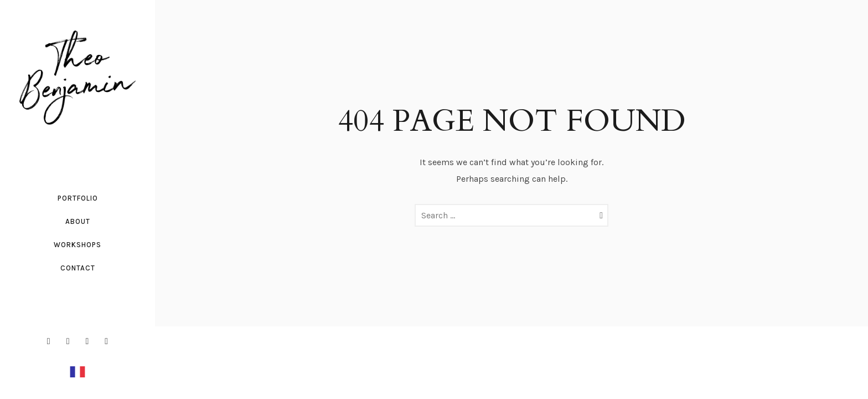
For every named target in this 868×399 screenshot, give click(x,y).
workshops (77, 245)
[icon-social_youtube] (106, 341)
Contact (78, 268)
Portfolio (78, 198)
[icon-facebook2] (51, 341)
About (78, 221)
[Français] (77, 371)
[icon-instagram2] (71, 341)
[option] (77, 371)
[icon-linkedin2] (90, 341)
